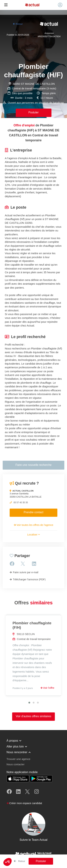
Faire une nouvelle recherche (34, 465)
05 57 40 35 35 (21, 503)
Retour (18, 24)
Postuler (33, 112)
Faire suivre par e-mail (24, 572)
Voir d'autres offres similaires (33, 716)
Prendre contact (33, 512)
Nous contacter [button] (16, 764)
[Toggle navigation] (6, 5)
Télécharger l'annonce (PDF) (28, 579)
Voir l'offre (47, 688)
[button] (8, 862)
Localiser (33, 535)
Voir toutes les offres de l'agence (33, 525)
